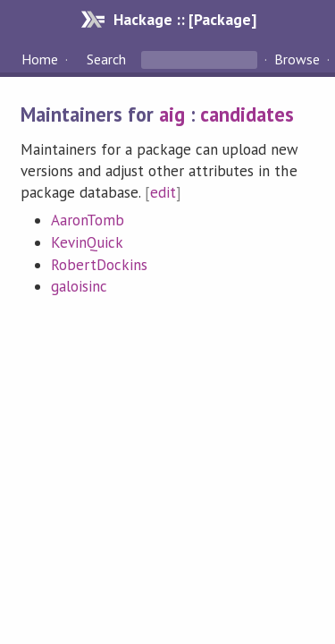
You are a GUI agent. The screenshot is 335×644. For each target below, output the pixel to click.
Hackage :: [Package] (185, 19)
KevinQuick (87, 242)
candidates (247, 114)
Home (40, 59)
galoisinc (79, 286)
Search (106, 59)
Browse (297, 59)
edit (163, 192)
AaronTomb (88, 220)
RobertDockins (99, 265)
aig (172, 114)
